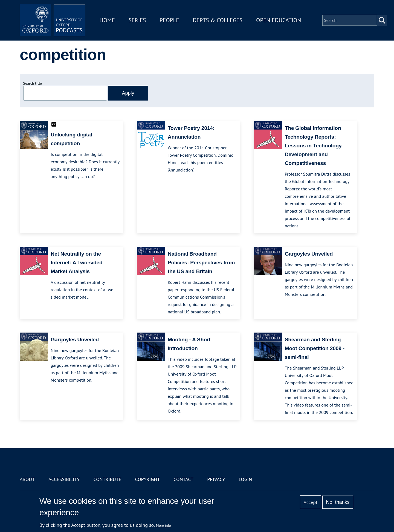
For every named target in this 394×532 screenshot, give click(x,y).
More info (163, 525)
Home (107, 20)
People (169, 20)
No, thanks (338, 502)
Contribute (107, 479)
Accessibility (64, 479)
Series (137, 20)
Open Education (279, 20)
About (27, 479)
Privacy (216, 479)
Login (245, 479)
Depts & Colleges (218, 20)
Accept (310, 502)
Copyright (147, 479)
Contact (183, 479)
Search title (33, 83)
